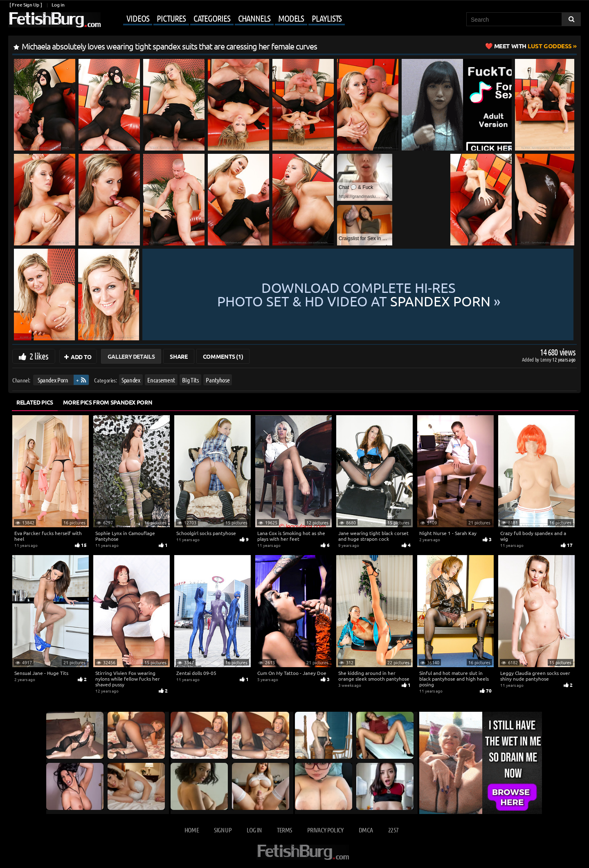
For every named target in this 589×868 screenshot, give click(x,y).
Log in (58, 5)
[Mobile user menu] (224, 19)
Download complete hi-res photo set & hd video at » (359, 295)
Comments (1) (223, 356)
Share (179, 356)
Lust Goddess (533, 46)
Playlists (327, 18)
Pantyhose (218, 380)
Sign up (223, 830)
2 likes (39, 356)
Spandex (131, 380)
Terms (284, 830)
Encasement (161, 380)
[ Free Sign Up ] (26, 5)
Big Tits (190, 380)
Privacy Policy (325, 830)
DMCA (366, 830)
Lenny (546, 359)
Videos (138, 18)
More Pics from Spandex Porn (108, 402)
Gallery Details (131, 356)
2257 (393, 830)
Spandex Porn (53, 380)
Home (192, 830)
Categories (212, 18)
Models (291, 18)
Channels (254, 18)
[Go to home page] (54, 20)
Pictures (171, 18)
